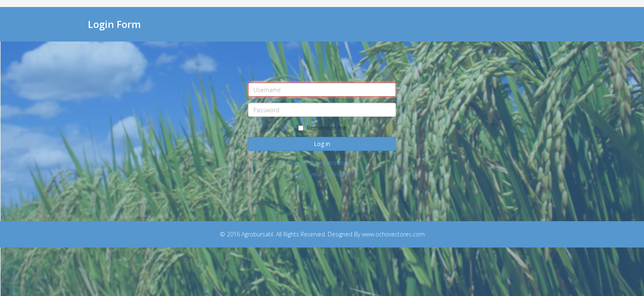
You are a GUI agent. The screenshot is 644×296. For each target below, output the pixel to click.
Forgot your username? (322, 174)
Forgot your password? (322, 163)
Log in (322, 144)
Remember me (322, 128)
